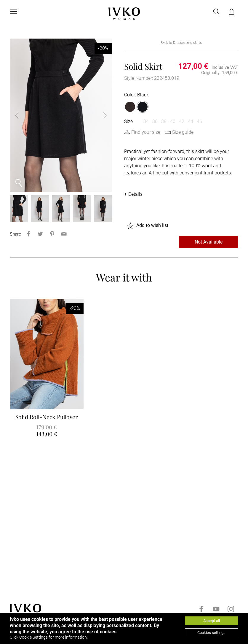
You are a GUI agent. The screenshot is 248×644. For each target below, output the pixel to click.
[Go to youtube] (216, 609)
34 (146, 121)
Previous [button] (22, 115)
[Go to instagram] (231, 609)
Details (135, 194)
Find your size (146, 132)
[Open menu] (13, 12)
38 (164, 121)
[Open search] (216, 12)
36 (155, 121)
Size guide (183, 132)
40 (173, 121)
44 (191, 121)
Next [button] (100, 115)
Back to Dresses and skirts (181, 43)
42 (182, 121)
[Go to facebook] (201, 609)
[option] (61, 115)
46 (199, 121)
